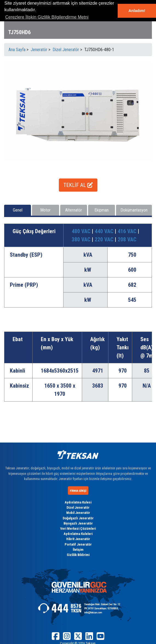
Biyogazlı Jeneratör (78, 523)
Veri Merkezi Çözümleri (78, 529)
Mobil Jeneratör (78, 513)
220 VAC (105, 239)
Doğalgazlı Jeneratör (78, 518)
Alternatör (74, 210)
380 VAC (82, 239)
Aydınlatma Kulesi (78, 502)
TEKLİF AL (78, 185)
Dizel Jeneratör (78, 507)
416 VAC (128, 231)
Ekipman (102, 210)
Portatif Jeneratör (78, 544)
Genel (18, 210)
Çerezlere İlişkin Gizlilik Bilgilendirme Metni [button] (47, 17)
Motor (45, 210)
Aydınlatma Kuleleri (78, 534)
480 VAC (82, 231)
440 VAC (105, 231)
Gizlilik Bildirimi (78, 555)
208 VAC (127, 239)
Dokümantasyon (134, 210)
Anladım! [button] (137, 11)
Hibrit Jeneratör (78, 539)
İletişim (78, 550)
